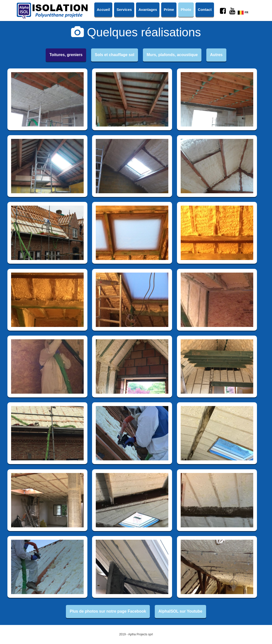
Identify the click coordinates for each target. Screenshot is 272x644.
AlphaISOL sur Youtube (180, 611)
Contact (205, 10)
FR (243, 12)
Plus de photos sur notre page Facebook (108, 611)
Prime (169, 10)
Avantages (148, 10)
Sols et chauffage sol (115, 55)
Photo (186, 10)
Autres (216, 55)
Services (124, 10)
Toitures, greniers (66, 55)
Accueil (103, 10)
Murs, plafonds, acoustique (172, 55)
